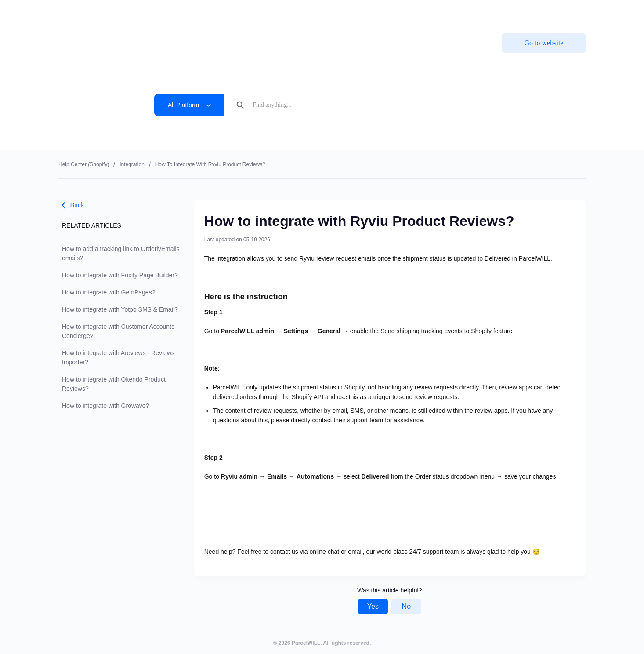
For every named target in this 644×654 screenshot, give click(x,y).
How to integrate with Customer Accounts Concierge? (118, 331)
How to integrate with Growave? (105, 406)
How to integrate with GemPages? (109, 292)
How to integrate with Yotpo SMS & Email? (120, 309)
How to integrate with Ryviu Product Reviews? (210, 164)
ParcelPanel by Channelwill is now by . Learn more (317, 13)
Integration (132, 164)
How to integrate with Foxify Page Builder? (120, 275)
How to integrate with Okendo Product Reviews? (114, 384)
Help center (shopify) (84, 164)
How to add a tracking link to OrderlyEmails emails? (121, 253)
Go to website (544, 43)
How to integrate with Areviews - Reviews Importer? (118, 358)
